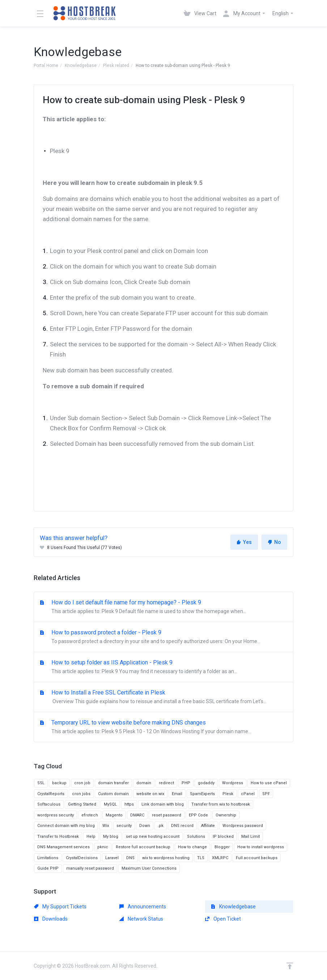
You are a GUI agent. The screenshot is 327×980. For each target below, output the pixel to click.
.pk (161, 826)
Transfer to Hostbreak (58, 837)
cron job (82, 783)
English (283, 13)
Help (91, 837)
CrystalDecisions (82, 858)
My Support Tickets (60, 907)
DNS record (182, 826)
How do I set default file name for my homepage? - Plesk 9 (163, 607)
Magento (114, 815)
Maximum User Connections (149, 868)
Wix (106, 826)
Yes (244, 542)
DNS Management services (63, 847)
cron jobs (81, 794)
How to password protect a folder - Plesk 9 (163, 637)
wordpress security (56, 815)
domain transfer (113, 783)
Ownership (226, 815)
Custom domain (113, 794)
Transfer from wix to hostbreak (221, 804)
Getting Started (82, 804)
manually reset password (90, 868)
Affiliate (208, 826)
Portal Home (46, 66)
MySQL (110, 804)
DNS (130, 858)
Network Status (141, 919)
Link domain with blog (163, 804)
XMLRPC (220, 858)
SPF (266, 794)
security (124, 826)
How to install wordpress (261, 847)
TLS (201, 858)
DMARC (137, 815)
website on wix (150, 794)
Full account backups (257, 858)
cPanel (248, 794)
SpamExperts (202, 794)
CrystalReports (51, 794)
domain (144, 783)
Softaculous (49, 804)
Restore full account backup (143, 847)
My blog (111, 837)
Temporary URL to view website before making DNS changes (163, 727)
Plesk (228, 794)
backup (59, 783)
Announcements (143, 907)
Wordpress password (243, 826)
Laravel (112, 858)
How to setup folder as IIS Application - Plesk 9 (163, 667)
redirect (166, 783)
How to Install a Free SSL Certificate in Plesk (163, 697)
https (129, 804)
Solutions (196, 837)
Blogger (222, 847)
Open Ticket (223, 919)
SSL (41, 783)
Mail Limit (250, 837)
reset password (167, 815)
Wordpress (233, 783)
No (274, 542)
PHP (186, 783)
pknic (103, 847)
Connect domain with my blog (66, 826)
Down (145, 826)
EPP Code (198, 815)
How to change (192, 847)
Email (177, 794)
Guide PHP (48, 868)
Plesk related (116, 66)
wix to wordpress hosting (166, 858)
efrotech (90, 815)
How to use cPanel (269, 783)
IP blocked (223, 837)
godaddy (206, 783)
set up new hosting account (153, 837)
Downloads (51, 919)
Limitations (48, 858)
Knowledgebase (81, 66)
